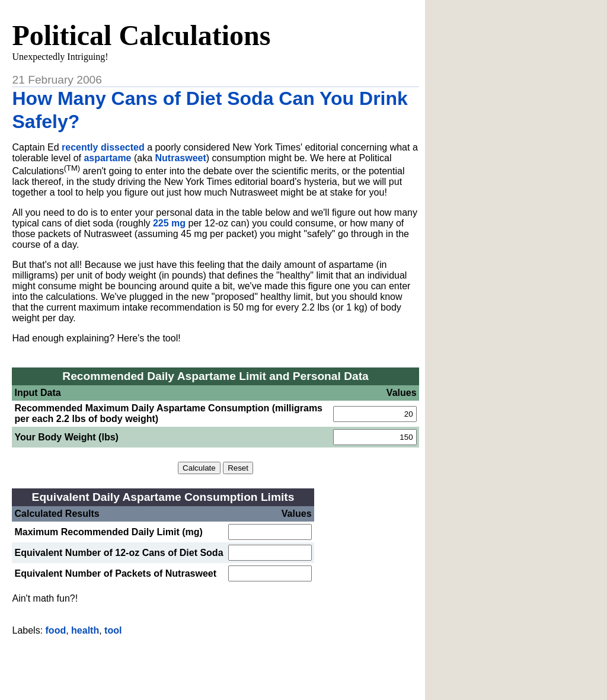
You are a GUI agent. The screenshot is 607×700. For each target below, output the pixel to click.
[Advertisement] (216, 663)
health (85, 630)
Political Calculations (141, 35)
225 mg (169, 223)
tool (113, 630)
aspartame (107, 158)
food (56, 630)
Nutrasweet (181, 158)
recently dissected (103, 147)
